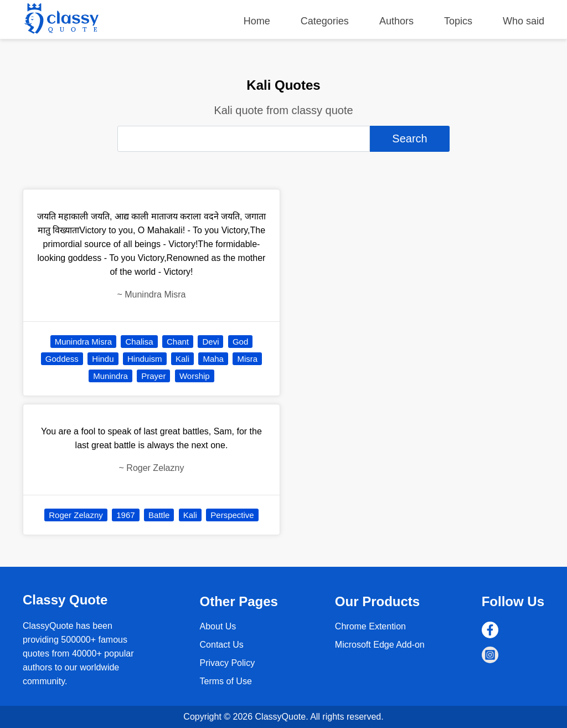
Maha (213, 359)
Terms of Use (226, 681)
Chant (178, 342)
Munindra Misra (83, 342)
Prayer (153, 376)
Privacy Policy (228, 663)
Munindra (110, 376)
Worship (195, 376)
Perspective (232, 515)
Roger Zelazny (76, 515)
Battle (159, 515)
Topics (458, 21)
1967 (125, 515)
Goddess (62, 359)
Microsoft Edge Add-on (380, 645)
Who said (524, 21)
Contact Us (222, 645)
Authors (396, 21)
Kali (182, 359)
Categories (325, 21)
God (240, 342)
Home (257, 21)
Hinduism (145, 359)
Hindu (103, 359)
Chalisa (139, 342)
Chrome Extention (370, 626)
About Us (218, 626)
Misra (247, 359)
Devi (210, 342)
